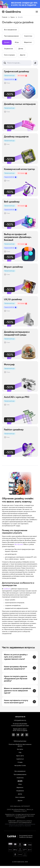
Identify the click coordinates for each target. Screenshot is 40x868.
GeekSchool (20, 759)
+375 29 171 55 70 (20, 717)
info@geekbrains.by (20, 720)
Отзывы (20, 762)
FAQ (20, 753)
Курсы (13, 17)
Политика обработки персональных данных (20, 745)
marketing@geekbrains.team (20, 726)
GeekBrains (7, 589)
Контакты (20, 749)
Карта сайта (20, 756)
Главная (5, 17)
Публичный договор (20, 741)
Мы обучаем (19, 545)
